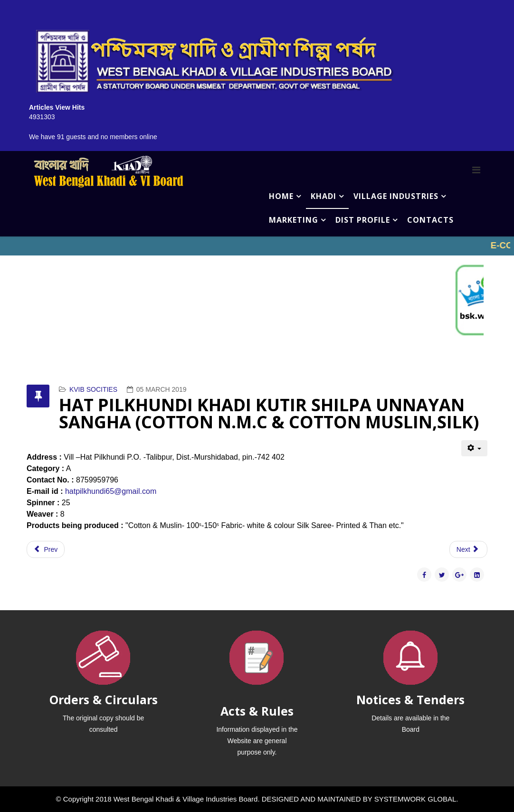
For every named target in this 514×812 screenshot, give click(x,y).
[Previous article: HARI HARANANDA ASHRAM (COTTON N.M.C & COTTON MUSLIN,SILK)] (46, 549)
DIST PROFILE (363, 220)
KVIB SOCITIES (93, 389)
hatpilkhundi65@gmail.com (111, 491)
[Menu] (476, 170)
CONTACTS (430, 220)
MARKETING (294, 220)
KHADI (324, 196)
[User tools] (474, 448)
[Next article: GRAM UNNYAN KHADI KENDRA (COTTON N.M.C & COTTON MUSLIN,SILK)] (468, 549)
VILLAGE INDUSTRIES (396, 196)
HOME (281, 196)
